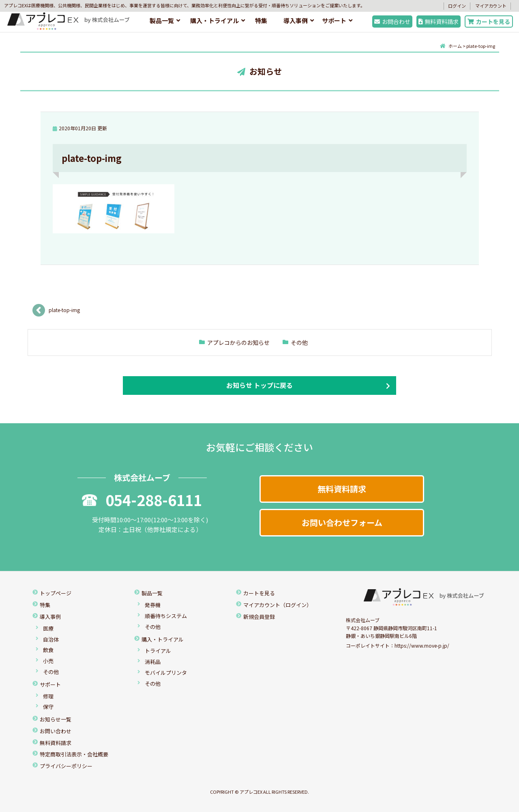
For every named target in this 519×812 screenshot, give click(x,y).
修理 (48, 696)
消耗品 (153, 662)
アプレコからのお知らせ (238, 342)
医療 (48, 628)
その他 (299, 342)
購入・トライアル (214, 20)
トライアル (158, 651)
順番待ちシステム (166, 616)
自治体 (51, 639)
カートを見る (489, 22)
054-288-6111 (142, 500)
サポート (334, 20)
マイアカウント (491, 6)
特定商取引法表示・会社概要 (74, 754)
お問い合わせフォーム (342, 522)
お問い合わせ (56, 731)
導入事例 (296, 20)
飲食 (48, 650)
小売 (48, 661)
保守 (48, 707)
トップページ (56, 593)
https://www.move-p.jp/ (422, 645)
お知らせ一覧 (56, 719)
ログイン (457, 6)
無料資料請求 (439, 22)
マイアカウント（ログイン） (278, 605)
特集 (261, 20)
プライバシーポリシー (66, 766)
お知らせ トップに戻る (259, 385)
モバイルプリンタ (166, 673)
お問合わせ (392, 22)
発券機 (153, 605)
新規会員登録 (259, 617)
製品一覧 (162, 20)
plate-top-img (64, 310)
